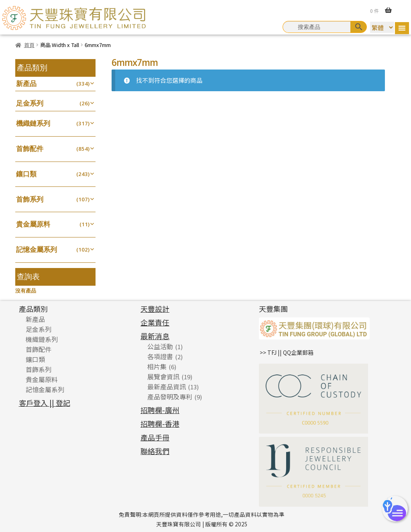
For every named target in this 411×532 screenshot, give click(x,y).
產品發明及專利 (170, 397)
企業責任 (155, 322)
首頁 (29, 45)
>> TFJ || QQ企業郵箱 (287, 352)
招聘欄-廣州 (160, 410)
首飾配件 (30, 148)
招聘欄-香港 (160, 424)
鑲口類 (26, 174)
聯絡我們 (155, 451)
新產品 (26, 83)
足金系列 (30, 103)
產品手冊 (155, 437)
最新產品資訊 (167, 387)
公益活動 (160, 346)
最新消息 (155, 336)
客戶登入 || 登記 (45, 403)
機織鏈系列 (33, 123)
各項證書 (160, 356)
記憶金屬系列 (37, 249)
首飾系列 (30, 199)
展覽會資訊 (163, 376)
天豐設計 (155, 309)
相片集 (157, 366)
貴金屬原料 (33, 224)
